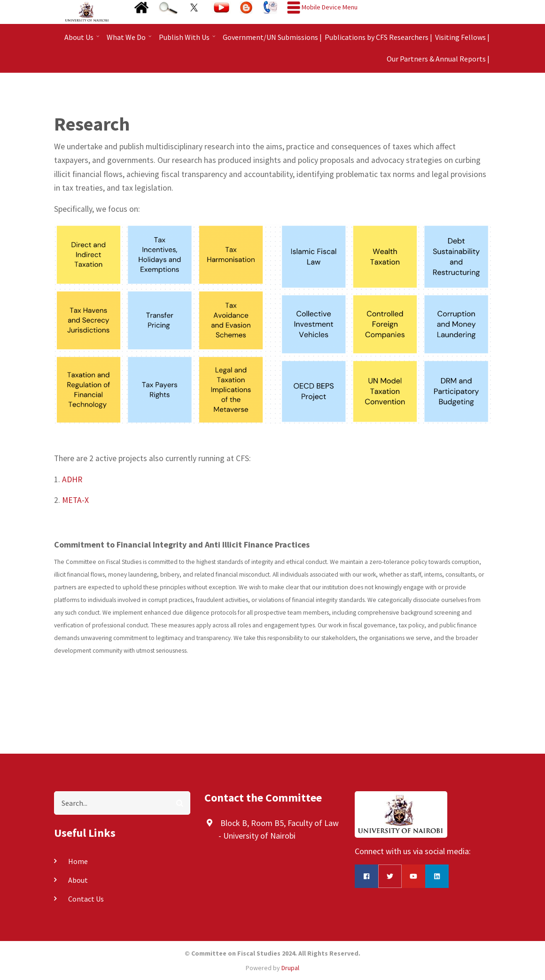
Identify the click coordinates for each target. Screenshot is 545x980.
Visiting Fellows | (462, 37)
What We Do (130, 40)
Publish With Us (188, 40)
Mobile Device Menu (330, 7)
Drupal (290, 968)
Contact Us (86, 899)
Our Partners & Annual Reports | (438, 59)
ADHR (72, 479)
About (78, 880)
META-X (75, 500)
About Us (83, 40)
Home (78, 861)
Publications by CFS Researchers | (378, 37)
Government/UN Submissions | (272, 37)
